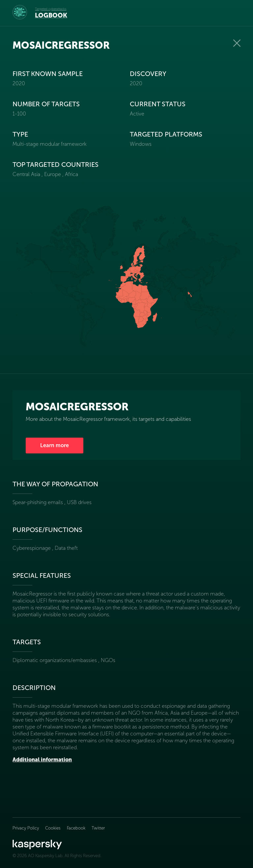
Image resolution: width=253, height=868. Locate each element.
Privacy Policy (26, 828)
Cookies (53, 828)
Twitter (98, 828)
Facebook (76, 828)
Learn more (55, 445)
